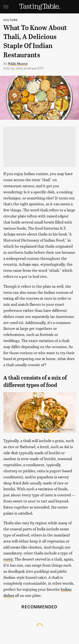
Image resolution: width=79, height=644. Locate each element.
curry (8, 559)
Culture (11, 20)
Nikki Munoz (18, 63)
